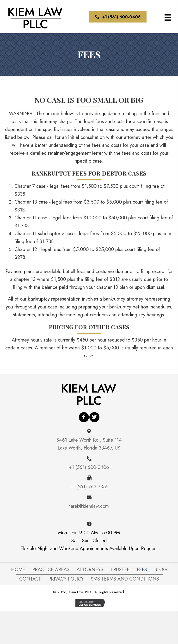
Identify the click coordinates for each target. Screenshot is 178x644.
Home (18, 570)
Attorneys (90, 570)
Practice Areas (51, 570)
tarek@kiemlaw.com (89, 506)
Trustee (120, 570)
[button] (118, 17)
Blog (161, 570)
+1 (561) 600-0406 (89, 467)
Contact (30, 579)
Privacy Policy (66, 579)
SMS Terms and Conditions (125, 579)
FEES (142, 570)
